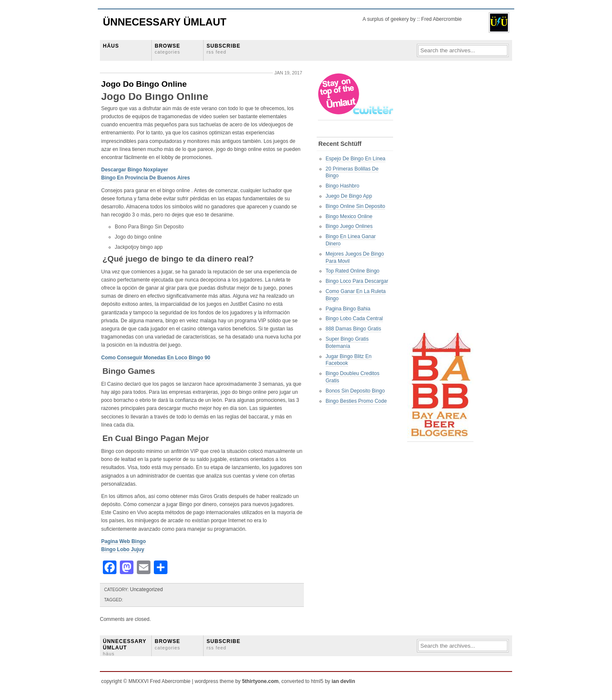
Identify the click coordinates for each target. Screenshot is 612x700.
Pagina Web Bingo (123, 541)
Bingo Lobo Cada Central (354, 319)
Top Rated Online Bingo (353, 271)
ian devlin (343, 681)
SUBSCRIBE (224, 49)
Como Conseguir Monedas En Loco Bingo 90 (156, 358)
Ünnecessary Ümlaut (165, 22)
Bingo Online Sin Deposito (355, 206)
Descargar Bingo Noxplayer (135, 170)
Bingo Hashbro (342, 186)
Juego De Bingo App (349, 196)
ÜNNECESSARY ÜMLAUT (125, 647)
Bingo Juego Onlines (349, 226)
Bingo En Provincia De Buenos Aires (146, 178)
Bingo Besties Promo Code (356, 401)
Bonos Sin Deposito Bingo (355, 391)
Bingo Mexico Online (349, 216)
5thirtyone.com (260, 681)
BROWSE (167, 49)
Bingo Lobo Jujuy (123, 549)
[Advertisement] (441, 200)
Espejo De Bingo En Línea (356, 159)
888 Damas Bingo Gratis (353, 329)
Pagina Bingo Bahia (348, 309)
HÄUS (111, 46)
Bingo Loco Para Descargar (357, 281)
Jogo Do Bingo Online (144, 84)
